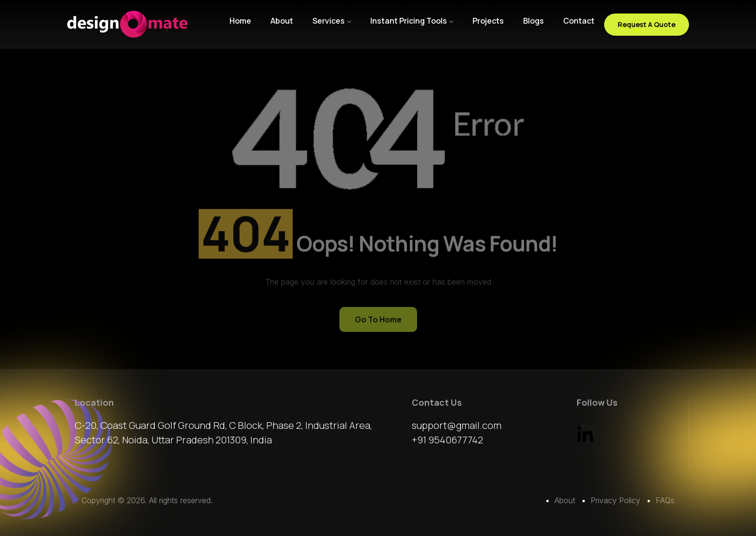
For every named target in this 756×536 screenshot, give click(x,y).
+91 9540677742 (447, 440)
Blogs (533, 21)
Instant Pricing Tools (409, 21)
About (282, 21)
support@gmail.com (457, 425)
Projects (488, 21)
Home (240, 21)
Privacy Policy (615, 500)
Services (329, 21)
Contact (579, 21)
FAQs (665, 500)
